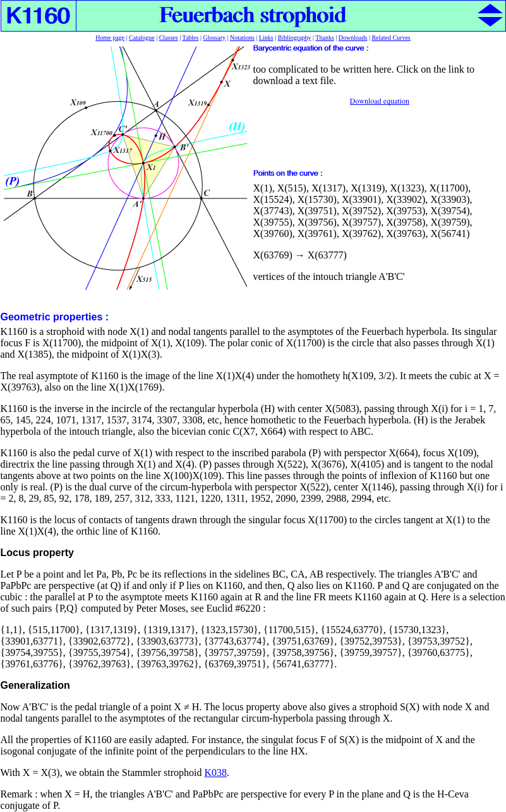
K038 (216, 773)
